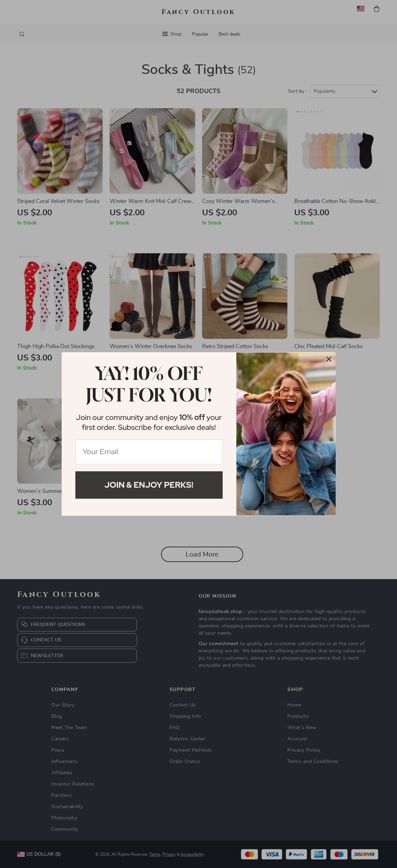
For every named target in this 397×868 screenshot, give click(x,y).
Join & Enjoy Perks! (149, 485)
